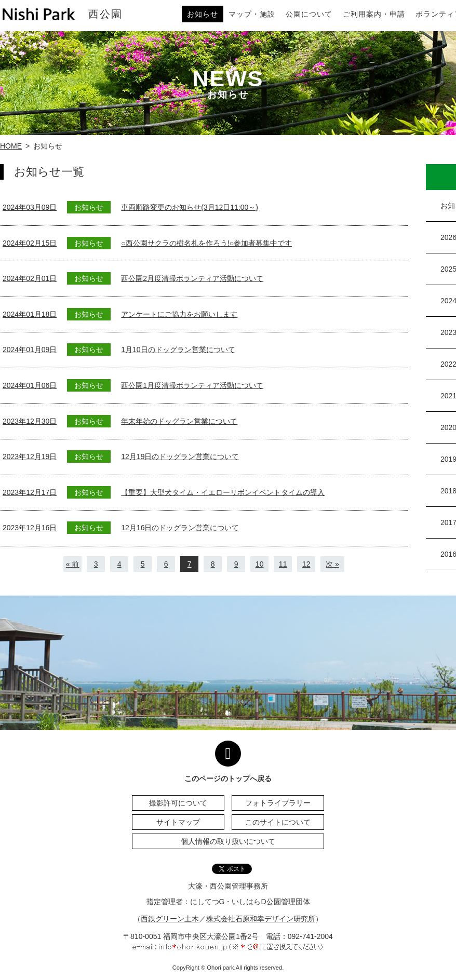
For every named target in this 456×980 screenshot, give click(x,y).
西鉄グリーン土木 (170, 919)
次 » (332, 564)
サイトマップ (178, 822)
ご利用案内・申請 (374, 14)
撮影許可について (178, 803)
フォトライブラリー (278, 803)
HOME (11, 146)
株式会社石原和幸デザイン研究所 (261, 919)
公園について (309, 14)
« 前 (73, 564)
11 (283, 564)
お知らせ (203, 14)
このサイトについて (278, 822)
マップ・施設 (252, 14)
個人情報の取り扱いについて (228, 841)
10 (260, 564)
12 (306, 564)
